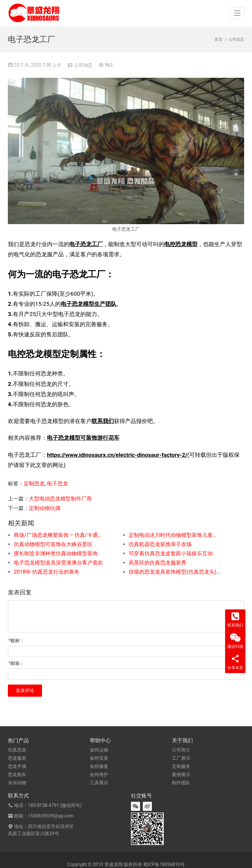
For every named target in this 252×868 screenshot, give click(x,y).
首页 (219, 39)
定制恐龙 (34, 484)
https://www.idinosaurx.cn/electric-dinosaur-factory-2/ (117, 455)
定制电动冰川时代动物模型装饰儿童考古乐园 (175, 535)
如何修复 (99, 766)
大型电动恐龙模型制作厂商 (60, 499)
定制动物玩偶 (45, 508)
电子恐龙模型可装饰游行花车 (83, 438)
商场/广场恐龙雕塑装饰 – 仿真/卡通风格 (60, 535)
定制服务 (181, 766)
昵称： (16, 641)
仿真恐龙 (17, 750)
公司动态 (83, 65)
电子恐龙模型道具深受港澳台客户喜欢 (58, 563)
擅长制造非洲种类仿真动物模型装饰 (56, 553)
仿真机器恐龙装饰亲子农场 (160, 544)
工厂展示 (181, 758)
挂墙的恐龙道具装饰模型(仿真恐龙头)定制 (175, 572)
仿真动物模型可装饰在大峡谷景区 (53, 544)
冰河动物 (17, 783)
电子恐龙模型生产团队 (89, 304)
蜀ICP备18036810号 (164, 864)
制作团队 (181, 783)
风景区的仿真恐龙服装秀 (157, 563)
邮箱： (16, 663)
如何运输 (99, 750)
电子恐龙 (57, 484)
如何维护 (99, 774)
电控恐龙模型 (181, 244)
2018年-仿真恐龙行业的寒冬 (47, 572)
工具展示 (99, 783)
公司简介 (181, 750)
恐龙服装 (17, 758)
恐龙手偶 (17, 766)
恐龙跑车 (17, 774)
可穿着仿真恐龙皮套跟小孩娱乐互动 (171, 553)
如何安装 (99, 758)
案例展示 (181, 774)
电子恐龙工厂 (86, 244)
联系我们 (103, 421)
